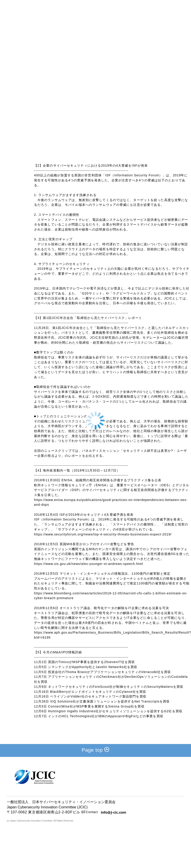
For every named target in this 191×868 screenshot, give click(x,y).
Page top (96, 749)
